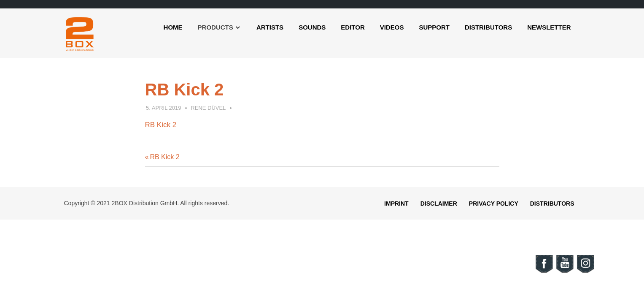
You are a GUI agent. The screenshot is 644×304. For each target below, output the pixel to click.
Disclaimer (439, 204)
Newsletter (549, 27)
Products (216, 27)
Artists (270, 27)
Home (173, 27)
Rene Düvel (208, 108)
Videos (392, 27)
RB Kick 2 (161, 125)
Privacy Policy (494, 204)
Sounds (312, 27)
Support (434, 27)
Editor (353, 27)
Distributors (488, 27)
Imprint (396, 204)
